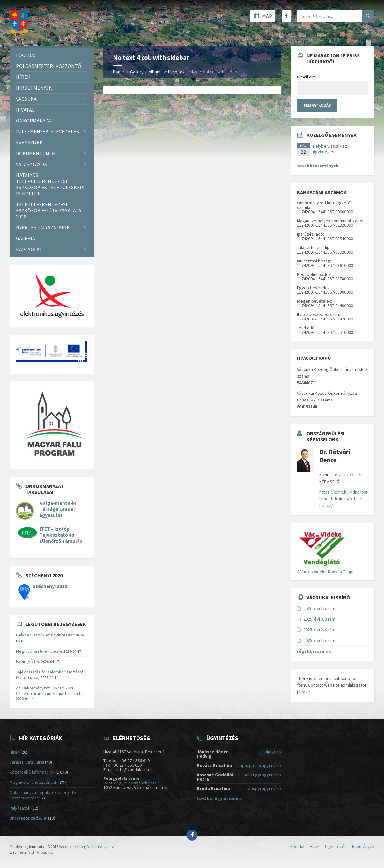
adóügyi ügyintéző (263, 788)
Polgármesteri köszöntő (49, 66)
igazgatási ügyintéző (261, 765)
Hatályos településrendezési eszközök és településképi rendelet (50, 184)
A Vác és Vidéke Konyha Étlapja (326, 572)
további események (318, 166)
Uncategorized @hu (28, 818)
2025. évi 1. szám (319, 640)
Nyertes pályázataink (43, 227)
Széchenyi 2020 (50, 586)
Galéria (26, 238)
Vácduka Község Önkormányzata (87, 846)
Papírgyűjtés (28, 661)
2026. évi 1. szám (319, 608)
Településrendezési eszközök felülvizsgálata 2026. (49, 210)
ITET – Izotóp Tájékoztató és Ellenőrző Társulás (61, 535)
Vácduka (26, 99)
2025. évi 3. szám (319, 619)
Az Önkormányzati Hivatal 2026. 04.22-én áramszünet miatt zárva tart (51, 691)
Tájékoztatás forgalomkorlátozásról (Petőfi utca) (50, 675)
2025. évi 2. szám (319, 629)
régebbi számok (314, 651)
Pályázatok (20, 808)
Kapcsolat (29, 249)
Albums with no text (167, 72)
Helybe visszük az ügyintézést (45, 635)
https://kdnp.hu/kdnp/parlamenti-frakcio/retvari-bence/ (343, 499)
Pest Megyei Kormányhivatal (130, 783)
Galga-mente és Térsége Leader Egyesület (58, 509)
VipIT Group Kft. (41, 852)
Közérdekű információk (32, 772)
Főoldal (26, 55)
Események (29, 142)
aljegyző (273, 752)
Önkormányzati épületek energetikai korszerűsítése (45, 795)
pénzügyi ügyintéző (262, 775)
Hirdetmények (34, 88)
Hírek (23, 77)
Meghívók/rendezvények (33, 782)
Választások (32, 164)
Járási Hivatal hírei (27, 762)
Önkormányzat (35, 121)
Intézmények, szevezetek (48, 131)
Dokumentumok (36, 153)
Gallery (137, 72)
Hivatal (25, 110)
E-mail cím (306, 77)
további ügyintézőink (219, 798)
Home (118, 72)
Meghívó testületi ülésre (39, 651)
